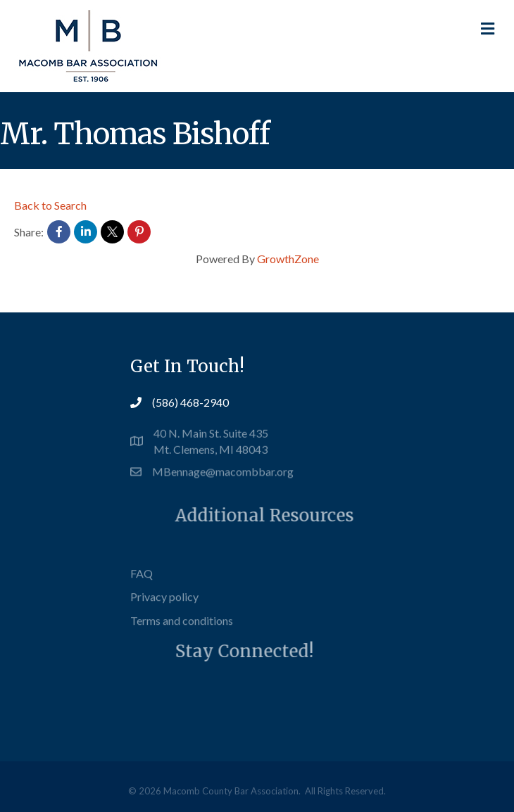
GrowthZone (288, 259)
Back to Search (50, 205)
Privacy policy (164, 608)
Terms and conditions (182, 631)
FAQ (142, 584)
